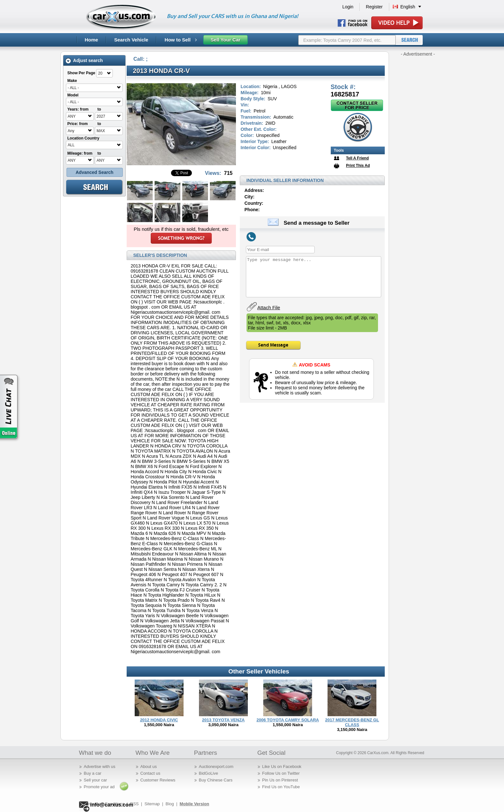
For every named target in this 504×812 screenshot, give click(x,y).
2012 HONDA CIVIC (159, 720)
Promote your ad (99, 787)
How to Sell (181, 40)
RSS (135, 804)
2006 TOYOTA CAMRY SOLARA (288, 720)
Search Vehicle (131, 40)
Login (348, 7)
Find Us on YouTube (281, 787)
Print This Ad (358, 166)
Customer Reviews (158, 780)
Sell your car (95, 780)
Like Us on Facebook (282, 767)
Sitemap (152, 804)
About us (149, 767)
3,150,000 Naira (352, 730)
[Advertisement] (418, 154)
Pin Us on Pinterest (280, 780)
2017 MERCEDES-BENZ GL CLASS (352, 722)
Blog (170, 804)
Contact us (150, 773)
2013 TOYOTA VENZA (224, 720)
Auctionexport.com (216, 767)
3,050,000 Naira (223, 725)
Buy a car (93, 773)
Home (92, 40)
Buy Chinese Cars (216, 780)
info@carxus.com (112, 805)
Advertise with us (100, 767)
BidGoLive (209, 773)
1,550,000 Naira (159, 725)
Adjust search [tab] (84, 61)
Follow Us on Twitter (281, 773)
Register (374, 7)
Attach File (269, 307)
